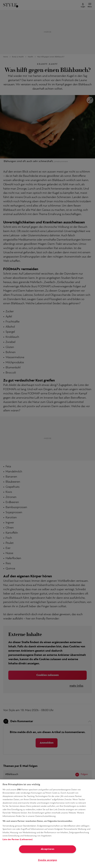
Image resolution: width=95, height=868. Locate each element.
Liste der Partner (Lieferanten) (18, 840)
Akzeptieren (48, 849)
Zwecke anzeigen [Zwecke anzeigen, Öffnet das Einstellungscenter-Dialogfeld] (48, 860)
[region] (47, 824)
